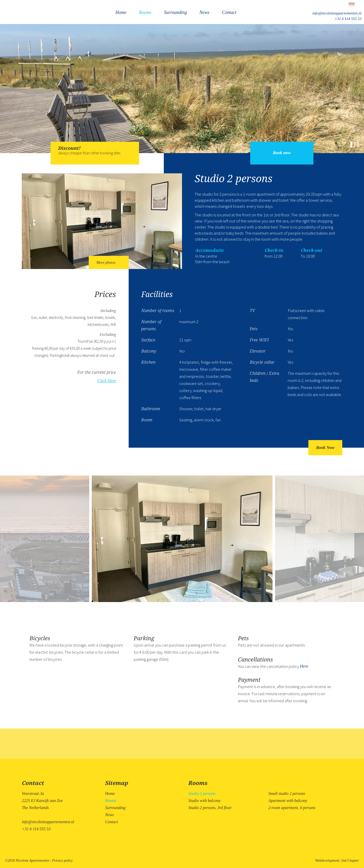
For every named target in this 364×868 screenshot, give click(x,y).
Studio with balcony (204, 801)
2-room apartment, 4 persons (292, 808)
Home (121, 12)
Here (304, 666)
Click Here (107, 381)
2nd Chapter (350, 861)
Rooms (145, 12)
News (204, 12)
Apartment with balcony (288, 801)
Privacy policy (62, 861)
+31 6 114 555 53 (348, 19)
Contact (229, 12)
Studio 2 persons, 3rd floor (210, 808)
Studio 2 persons (202, 793)
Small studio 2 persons (287, 793)
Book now (282, 153)
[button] (352, 144)
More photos (109, 262)
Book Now (325, 448)
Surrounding (175, 12)
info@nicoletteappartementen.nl (337, 13)
